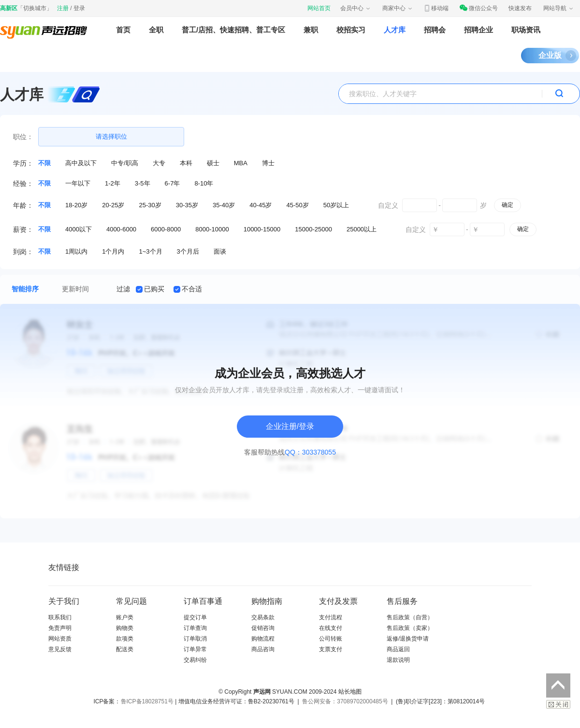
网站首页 (319, 8)
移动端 (436, 8)
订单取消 (195, 639)
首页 (123, 30)
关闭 (558, 704)
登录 (79, 8)
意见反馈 (60, 649)
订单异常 (195, 649)
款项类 (125, 639)
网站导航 (559, 8)
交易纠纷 (195, 660)
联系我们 (60, 617)
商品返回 (398, 649)
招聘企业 (478, 30)
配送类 (125, 649)
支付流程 (331, 617)
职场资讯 (526, 30)
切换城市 (35, 8)
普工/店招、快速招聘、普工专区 (233, 30)
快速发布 (520, 8)
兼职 (311, 30)
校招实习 (351, 30)
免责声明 (60, 628)
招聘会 (435, 30)
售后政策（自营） (410, 617)
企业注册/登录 (290, 426)
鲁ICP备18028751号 (147, 701)
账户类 (125, 617)
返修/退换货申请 (408, 639)
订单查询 (195, 628)
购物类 (125, 628)
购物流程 (263, 639)
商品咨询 (263, 649)
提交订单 (195, 617)
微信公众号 (478, 8)
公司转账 (331, 639)
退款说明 (398, 660)
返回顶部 (558, 685)
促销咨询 (263, 628)
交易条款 (263, 617)
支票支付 (331, 649)
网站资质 (60, 639)
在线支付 (331, 628)
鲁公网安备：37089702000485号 (345, 701)
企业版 (550, 55)
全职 (156, 30)
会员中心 (356, 8)
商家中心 (398, 8)
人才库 (395, 30)
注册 (63, 8)
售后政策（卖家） (410, 628)
